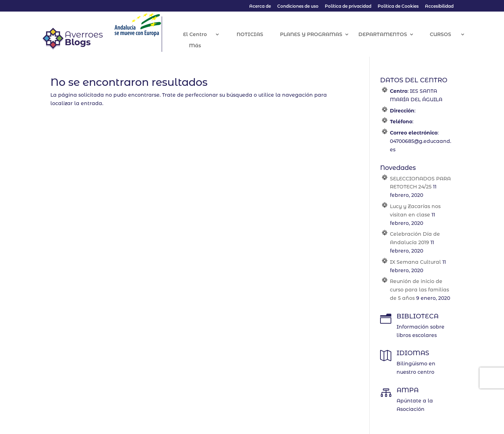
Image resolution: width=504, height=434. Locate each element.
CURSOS (448, 35)
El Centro (203, 35)
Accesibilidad (439, 6)
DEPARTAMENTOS (390, 35)
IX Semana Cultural (415, 262)
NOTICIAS (257, 35)
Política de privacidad (348, 6)
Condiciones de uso (298, 6)
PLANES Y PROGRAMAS (318, 35)
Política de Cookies (398, 6)
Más (203, 46)
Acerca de (260, 6)
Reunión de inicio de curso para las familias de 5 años (419, 290)
